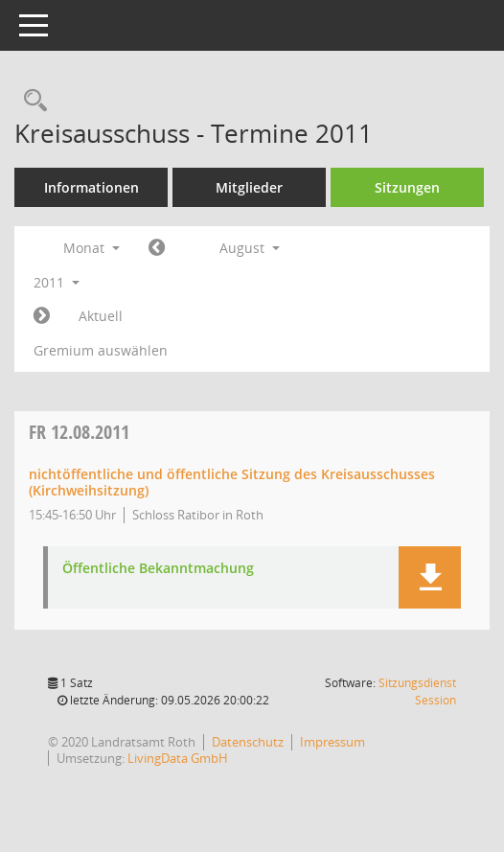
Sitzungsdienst (417, 691)
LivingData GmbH (178, 758)
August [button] (250, 248)
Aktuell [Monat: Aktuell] (101, 316)
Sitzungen (407, 187)
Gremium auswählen (101, 350)
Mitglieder (249, 187)
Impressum (332, 742)
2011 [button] (57, 282)
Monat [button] (92, 248)
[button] (430, 577)
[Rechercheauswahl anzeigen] (31, 101)
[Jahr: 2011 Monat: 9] (42, 316)
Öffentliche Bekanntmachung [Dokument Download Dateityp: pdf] (158, 569)
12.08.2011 (79, 432)
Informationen (92, 187)
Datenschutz (248, 742)
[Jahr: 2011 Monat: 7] (157, 248)
